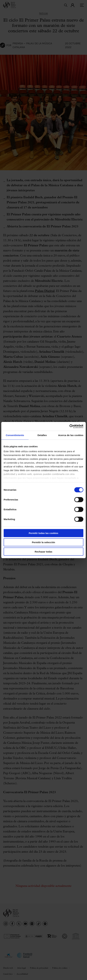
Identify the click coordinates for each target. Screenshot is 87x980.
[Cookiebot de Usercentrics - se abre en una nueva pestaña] (69, 426)
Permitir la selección (43, 542)
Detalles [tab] (42, 435)
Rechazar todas (44, 551)
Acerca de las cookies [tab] (71, 435)
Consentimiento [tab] (15, 435)
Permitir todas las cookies (43, 533)
